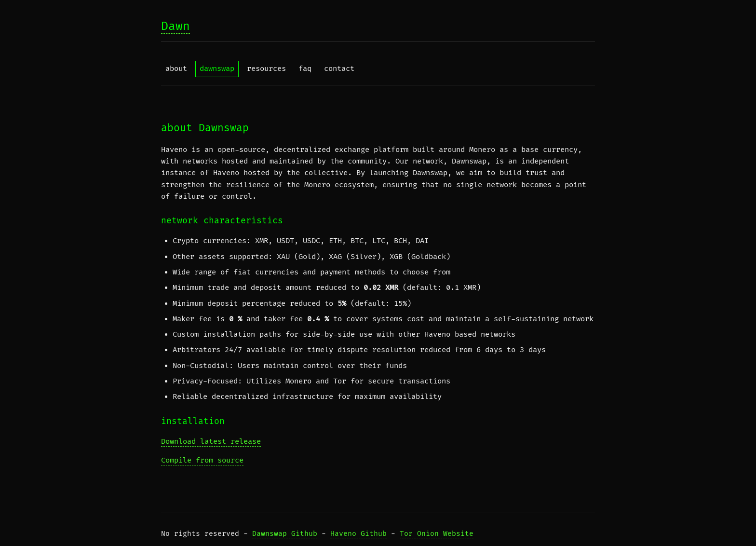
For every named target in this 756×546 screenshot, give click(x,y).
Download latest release (211, 442)
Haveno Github (358, 534)
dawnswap (217, 69)
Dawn (175, 26)
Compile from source (202, 460)
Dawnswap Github (285, 534)
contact (339, 69)
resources (266, 69)
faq (305, 69)
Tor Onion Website (437, 534)
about (176, 69)
